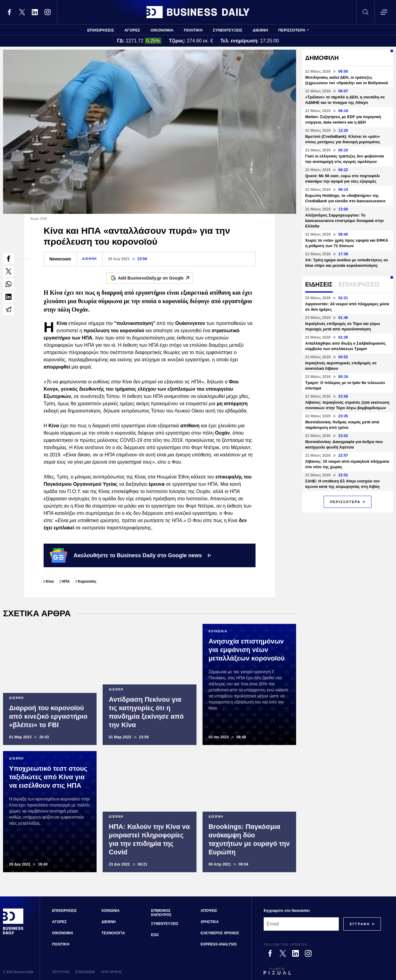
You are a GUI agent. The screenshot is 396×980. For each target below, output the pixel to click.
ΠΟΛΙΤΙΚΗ (193, 30)
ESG (155, 935)
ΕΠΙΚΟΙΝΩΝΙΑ (85, 972)
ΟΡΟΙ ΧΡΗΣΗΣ (111, 972)
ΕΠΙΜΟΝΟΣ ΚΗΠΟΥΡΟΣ (161, 913)
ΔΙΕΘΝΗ (261, 30)
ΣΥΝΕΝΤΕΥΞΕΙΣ (228, 30)
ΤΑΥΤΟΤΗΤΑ (61, 972)
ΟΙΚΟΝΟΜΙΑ (162, 30)
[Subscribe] (360, 924)
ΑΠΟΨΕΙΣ (209, 911)
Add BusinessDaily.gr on (155, 278)
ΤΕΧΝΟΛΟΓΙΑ (113, 933)
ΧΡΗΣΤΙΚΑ (210, 922)
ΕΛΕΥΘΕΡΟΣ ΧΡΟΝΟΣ (220, 933)
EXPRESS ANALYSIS (219, 944)
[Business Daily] (13, 933)
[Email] (301, 924)
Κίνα (50, 581)
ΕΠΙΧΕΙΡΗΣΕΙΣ (101, 30)
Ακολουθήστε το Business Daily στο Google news (130, 555)
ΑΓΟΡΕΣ (132, 30)
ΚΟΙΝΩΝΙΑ (111, 911)
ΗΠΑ (66, 581)
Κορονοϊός (87, 581)
